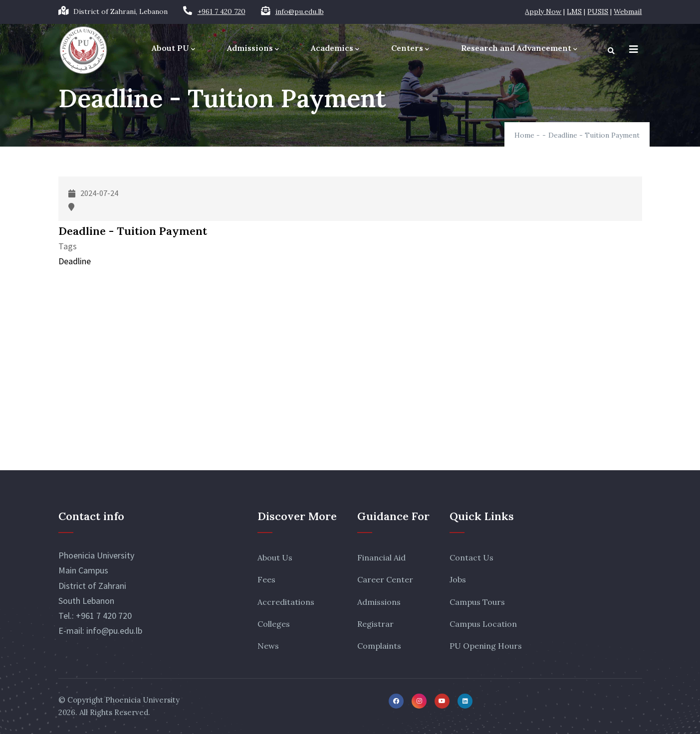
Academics (335, 49)
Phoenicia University (142, 700)
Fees (266, 579)
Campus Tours (477, 602)
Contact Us (471, 557)
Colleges (274, 624)
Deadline (75, 261)
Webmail (628, 11)
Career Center (385, 579)
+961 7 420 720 (222, 11)
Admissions (253, 49)
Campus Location (483, 624)
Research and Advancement (519, 49)
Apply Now (543, 11)
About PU (173, 49)
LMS (574, 11)
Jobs (458, 579)
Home (524, 135)
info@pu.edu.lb (300, 11)
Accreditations (286, 602)
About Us (275, 557)
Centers (410, 49)
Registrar (375, 624)
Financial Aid (381, 557)
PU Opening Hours (486, 646)
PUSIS (598, 11)
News (268, 646)
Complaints (379, 646)
